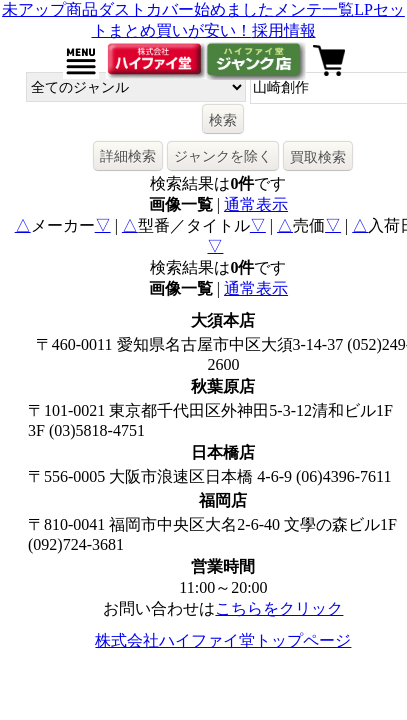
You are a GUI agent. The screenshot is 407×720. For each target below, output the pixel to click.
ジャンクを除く (223, 156)
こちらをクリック (279, 608)
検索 (223, 120)
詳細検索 (128, 156)
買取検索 (318, 157)
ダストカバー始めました (186, 9)
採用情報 (284, 30)
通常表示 (256, 204)
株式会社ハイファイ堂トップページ (223, 640)
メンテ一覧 (314, 9)
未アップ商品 (50, 9)
